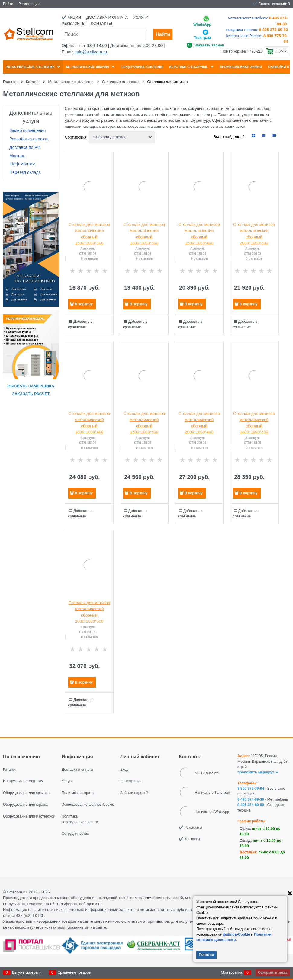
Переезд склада (25, 172)
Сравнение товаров (74, 972)
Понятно (206, 955)
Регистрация (29, 4)
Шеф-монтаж (22, 164)
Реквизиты (74, 23)
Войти (8, 4)
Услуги (141, 17)
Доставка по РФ (25, 147)
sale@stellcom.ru (91, 52)
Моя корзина (232, 972)
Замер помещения (27, 130)
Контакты (101, 23)
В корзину (84, 304)
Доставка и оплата (107, 17)
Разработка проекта (29, 139)
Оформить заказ (273, 972)
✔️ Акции (71, 17)
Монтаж (17, 156)
